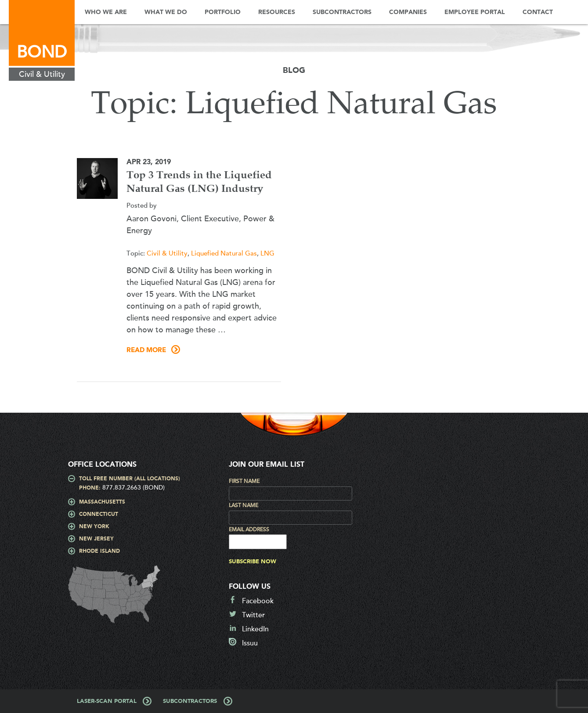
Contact (538, 12)
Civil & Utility (167, 253)
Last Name (243, 505)
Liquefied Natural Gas (224, 253)
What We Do (166, 12)
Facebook (258, 601)
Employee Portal (475, 12)
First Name (244, 481)
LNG (267, 253)
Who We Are (106, 12)
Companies (408, 12)
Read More (146, 350)
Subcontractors (342, 12)
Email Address (249, 529)
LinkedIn (255, 629)
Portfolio (223, 12)
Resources (277, 12)
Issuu (250, 643)
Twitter (253, 615)
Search (575, 12)
